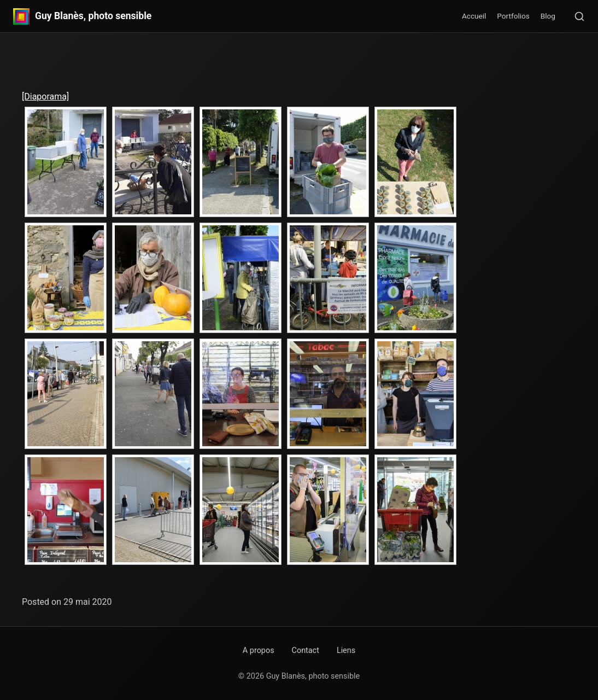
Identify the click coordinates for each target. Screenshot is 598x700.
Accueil (474, 16)
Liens (346, 651)
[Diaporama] (45, 97)
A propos (259, 651)
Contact (306, 651)
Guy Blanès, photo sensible (93, 16)
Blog (548, 16)
